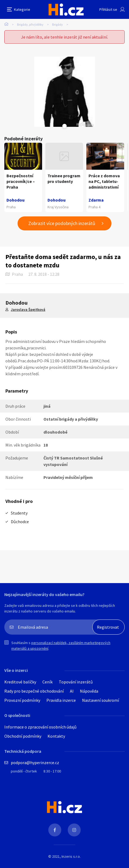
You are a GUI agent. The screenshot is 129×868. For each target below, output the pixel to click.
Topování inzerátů (76, 682)
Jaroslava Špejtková (28, 309)
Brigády (57, 24)
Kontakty (56, 736)
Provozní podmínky (22, 700)
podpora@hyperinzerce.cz (35, 763)
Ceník (47, 682)
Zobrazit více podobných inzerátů (62, 223)
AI (72, 691)
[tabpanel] (65, 92)
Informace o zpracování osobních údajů (40, 727)
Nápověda (89, 691)
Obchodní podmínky (23, 736)
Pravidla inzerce (61, 700)
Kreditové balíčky (20, 682)
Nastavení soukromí (101, 700)
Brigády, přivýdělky (30, 24)
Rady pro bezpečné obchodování (34, 691)
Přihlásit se (108, 9)
